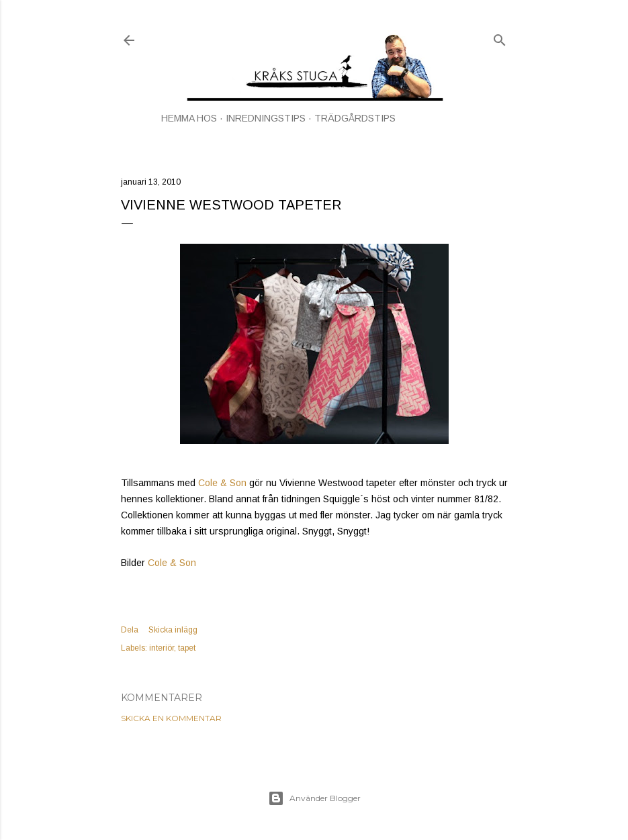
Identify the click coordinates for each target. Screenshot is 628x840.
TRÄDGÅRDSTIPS (355, 118)
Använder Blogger (314, 798)
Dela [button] (130, 630)
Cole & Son (222, 483)
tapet (187, 648)
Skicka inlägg (173, 630)
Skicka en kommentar (171, 718)
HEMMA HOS (189, 118)
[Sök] (500, 37)
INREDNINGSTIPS (266, 118)
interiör (162, 648)
